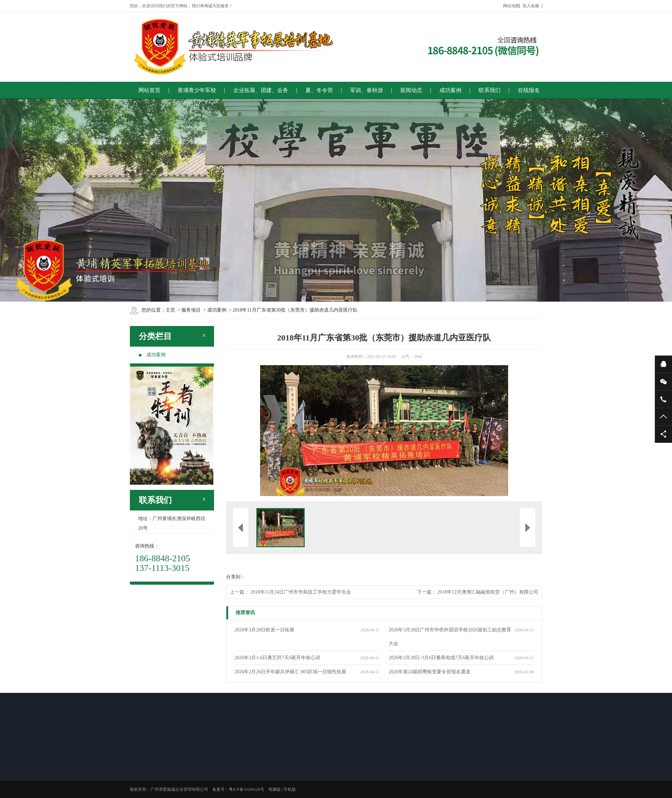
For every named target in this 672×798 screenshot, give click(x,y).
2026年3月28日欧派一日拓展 (264, 630)
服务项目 (191, 310)
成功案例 (450, 90)
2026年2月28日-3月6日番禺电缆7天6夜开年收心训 (441, 658)
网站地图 (511, 6)
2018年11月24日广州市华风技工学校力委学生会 (301, 592)
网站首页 (149, 90)
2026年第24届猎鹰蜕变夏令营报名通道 (429, 672)
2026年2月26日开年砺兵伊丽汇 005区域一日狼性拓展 (290, 672)
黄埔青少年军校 (197, 90)
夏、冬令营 (319, 90)
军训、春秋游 (367, 90)
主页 (170, 310)
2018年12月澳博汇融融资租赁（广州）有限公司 (488, 592)
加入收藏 (531, 6)
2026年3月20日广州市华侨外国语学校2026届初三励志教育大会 (450, 637)
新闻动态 (411, 90)
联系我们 (490, 90)
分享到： (236, 577)
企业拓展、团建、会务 (261, 90)
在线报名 (529, 90)
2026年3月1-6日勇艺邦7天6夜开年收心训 (277, 658)
